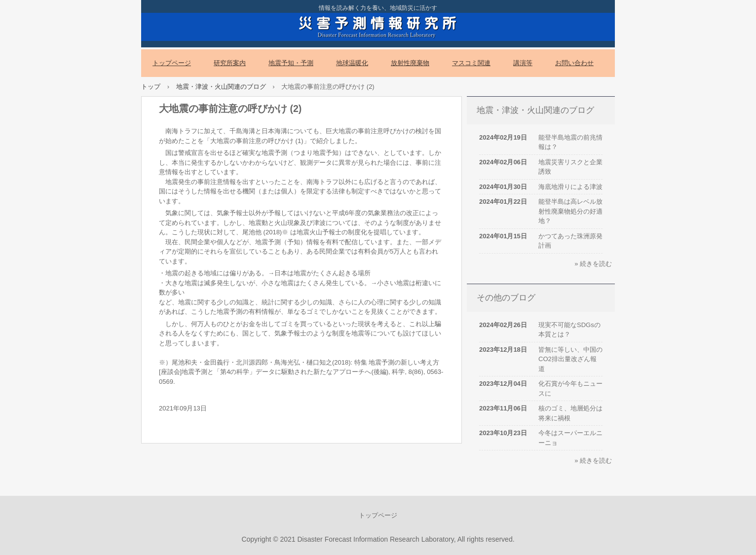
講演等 (523, 63)
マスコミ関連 (471, 63)
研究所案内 (230, 63)
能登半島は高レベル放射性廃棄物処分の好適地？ (570, 211)
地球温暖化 (352, 63)
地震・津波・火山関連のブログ (221, 87)
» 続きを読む (593, 264)
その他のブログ (506, 298)
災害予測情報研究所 (378, 25)
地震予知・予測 (291, 63)
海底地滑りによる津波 (570, 187)
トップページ (172, 63)
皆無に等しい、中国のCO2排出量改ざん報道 (570, 359)
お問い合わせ (574, 63)
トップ (151, 87)
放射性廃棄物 (410, 63)
